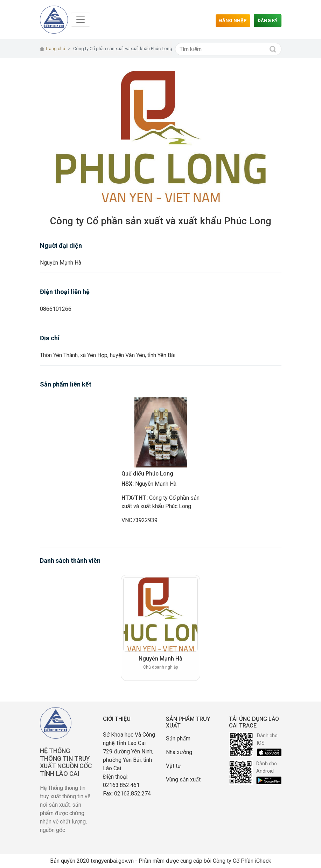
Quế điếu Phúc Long (147, 474)
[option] (160, 464)
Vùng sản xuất (183, 780)
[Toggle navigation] (81, 20)
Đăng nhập (233, 20)
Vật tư (173, 766)
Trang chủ (53, 49)
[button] (71, 137)
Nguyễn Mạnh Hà (61, 263)
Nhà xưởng (179, 752)
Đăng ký (268, 20)
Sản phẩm (178, 739)
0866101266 (56, 309)
